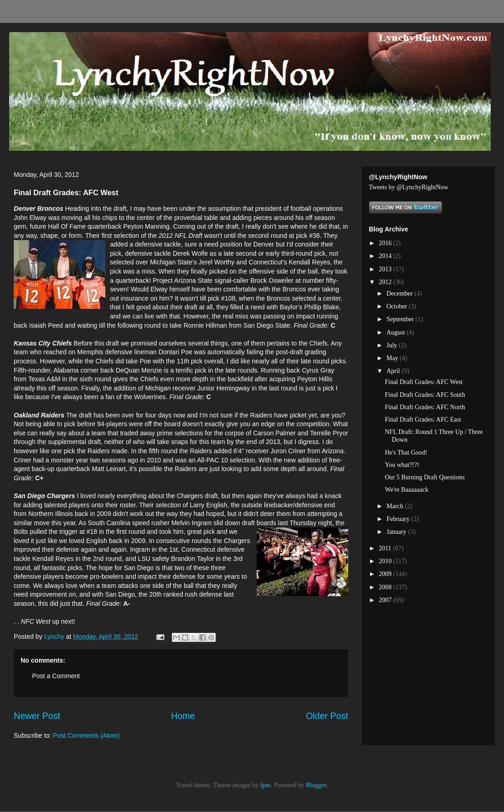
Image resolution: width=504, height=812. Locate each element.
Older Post (327, 716)
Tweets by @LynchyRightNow (409, 187)
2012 (386, 282)
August (396, 332)
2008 (386, 587)
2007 (386, 600)
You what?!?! (402, 465)
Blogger (316, 785)
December (400, 294)
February (399, 519)
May (393, 358)
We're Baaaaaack (407, 490)
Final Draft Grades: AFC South (425, 395)
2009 (386, 574)
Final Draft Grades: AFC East (423, 420)
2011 (386, 548)
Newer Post (37, 716)
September (401, 319)
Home (183, 716)
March (395, 506)
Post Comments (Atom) (86, 735)
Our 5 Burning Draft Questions (425, 477)
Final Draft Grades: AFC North (425, 407)
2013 (386, 269)
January (397, 532)
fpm (266, 785)
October (397, 306)
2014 (386, 256)
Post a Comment (56, 676)
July (392, 345)
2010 (386, 561)
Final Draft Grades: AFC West (424, 382)
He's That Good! (406, 453)
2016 (386, 243)
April (394, 371)
